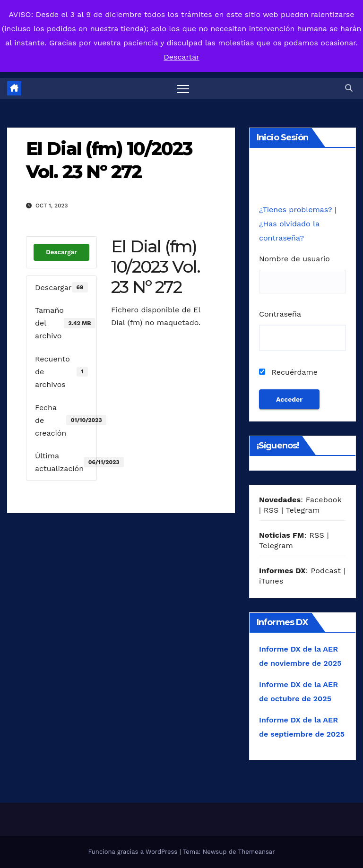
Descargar (61, 252)
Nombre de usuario (294, 259)
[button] (349, 88)
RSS (271, 510)
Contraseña (280, 314)
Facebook (324, 500)
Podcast (326, 571)
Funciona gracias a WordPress (134, 852)
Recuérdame (288, 372)
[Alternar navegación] (183, 89)
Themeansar (257, 852)
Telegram (302, 510)
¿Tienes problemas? (297, 210)
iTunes (271, 581)
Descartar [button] (181, 57)
